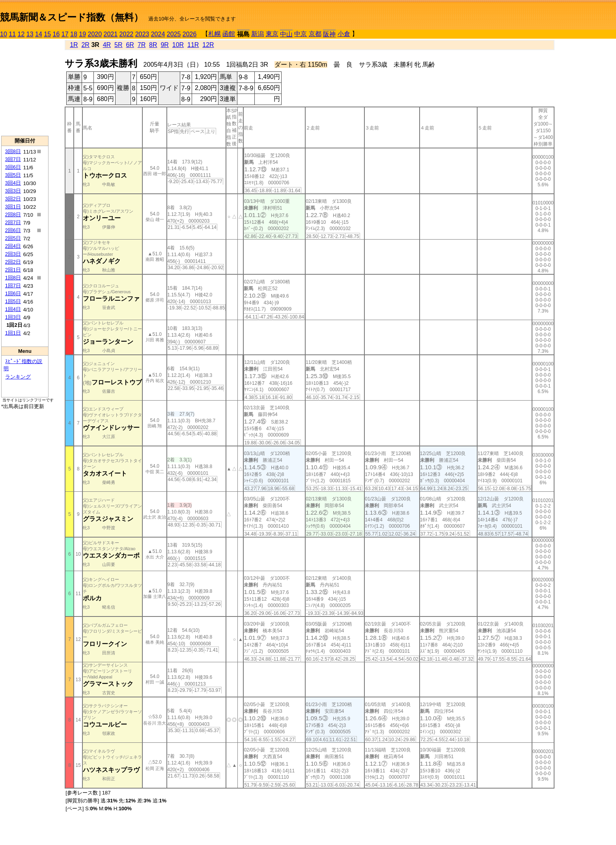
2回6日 (13, 230)
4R (107, 45)
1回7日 (13, 286)
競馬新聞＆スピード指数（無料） (72, 17)
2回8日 (13, 215)
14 (39, 34)
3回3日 (13, 191)
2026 (190, 34)
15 (47, 34)
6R (130, 45)
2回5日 (13, 238)
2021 (111, 34)
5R (118, 45)
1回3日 (13, 317)
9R (164, 45)
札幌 (215, 34)
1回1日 (13, 333)
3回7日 (13, 159)
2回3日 (13, 254)
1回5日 (13, 301)
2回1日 (13, 270)
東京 (272, 34)
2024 (158, 34)
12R (208, 45)
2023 (142, 34)
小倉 (344, 34)
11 (12, 34)
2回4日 (13, 246)
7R (142, 45)
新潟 (258, 34)
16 (56, 34)
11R (193, 45)
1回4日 (13, 309)
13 (30, 34)
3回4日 (13, 183)
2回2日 (13, 262)
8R (153, 45)
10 (4, 34)
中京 (301, 34)
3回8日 (13, 151)
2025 (174, 34)
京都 (315, 34)
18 (74, 34)
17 (65, 34)
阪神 (329, 34)
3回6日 (13, 167)
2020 (95, 34)
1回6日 (13, 293)
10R (178, 45)
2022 (127, 34)
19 (82, 34)
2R (85, 45)
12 (21, 34)
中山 (286, 34)
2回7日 (13, 222)
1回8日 (13, 278)
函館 (229, 34)
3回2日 (13, 199)
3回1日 (13, 207)
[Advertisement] (25, 87)
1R (74, 45)
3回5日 (13, 175)
